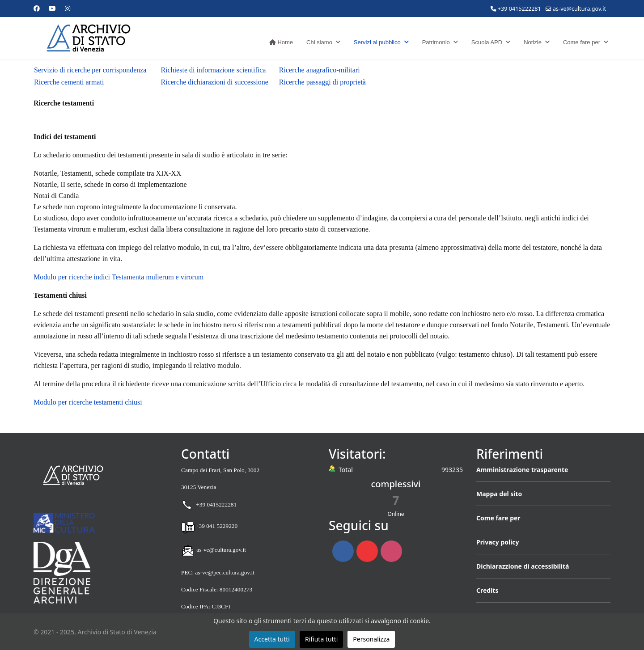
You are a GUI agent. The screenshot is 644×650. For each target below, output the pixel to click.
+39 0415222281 (519, 9)
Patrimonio (436, 42)
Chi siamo (319, 42)
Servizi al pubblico (377, 42)
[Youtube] (52, 8)
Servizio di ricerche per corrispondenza (90, 70)
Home (281, 42)
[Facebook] (37, 8)
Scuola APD (487, 42)
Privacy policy (498, 542)
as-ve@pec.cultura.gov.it (225, 572)
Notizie (533, 42)
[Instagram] (68, 8)
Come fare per (582, 42)
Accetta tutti (272, 639)
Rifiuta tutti (321, 639)
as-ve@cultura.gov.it (579, 9)
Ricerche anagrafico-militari (320, 70)
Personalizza (371, 639)
